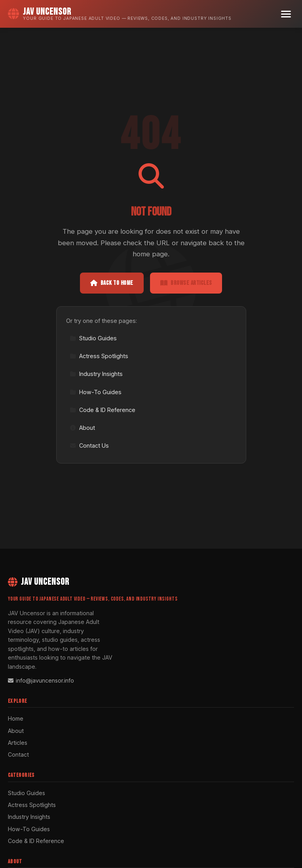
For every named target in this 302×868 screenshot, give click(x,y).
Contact (18, 754)
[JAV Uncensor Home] (120, 14)
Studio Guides (93, 338)
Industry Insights (96, 374)
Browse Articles (186, 283)
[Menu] (286, 14)
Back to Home (112, 283)
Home (16, 718)
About (82, 428)
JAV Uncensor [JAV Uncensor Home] (39, 582)
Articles (18, 743)
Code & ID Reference (103, 410)
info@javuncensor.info (41, 680)
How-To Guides (96, 392)
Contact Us (89, 445)
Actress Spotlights (99, 356)
